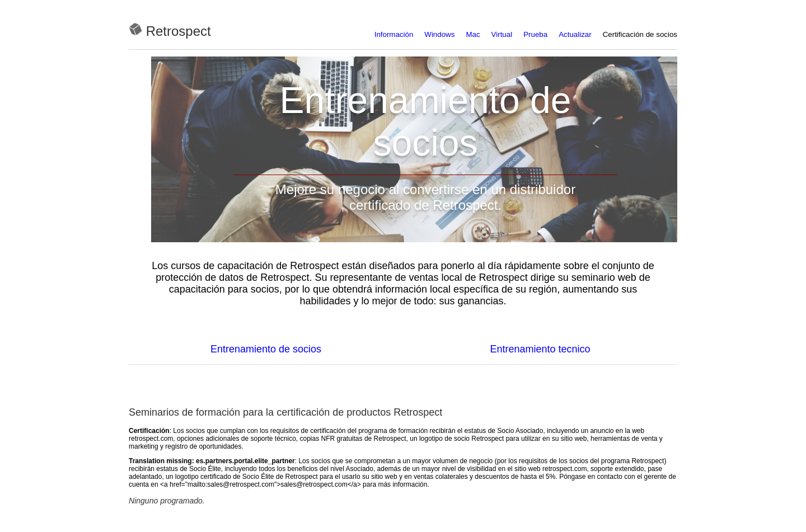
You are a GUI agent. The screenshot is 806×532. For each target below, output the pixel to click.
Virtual (502, 34)
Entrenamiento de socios (266, 349)
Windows (439, 34)
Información (394, 34)
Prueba (535, 34)
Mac (473, 34)
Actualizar (575, 34)
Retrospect (179, 31)
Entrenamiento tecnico (540, 349)
